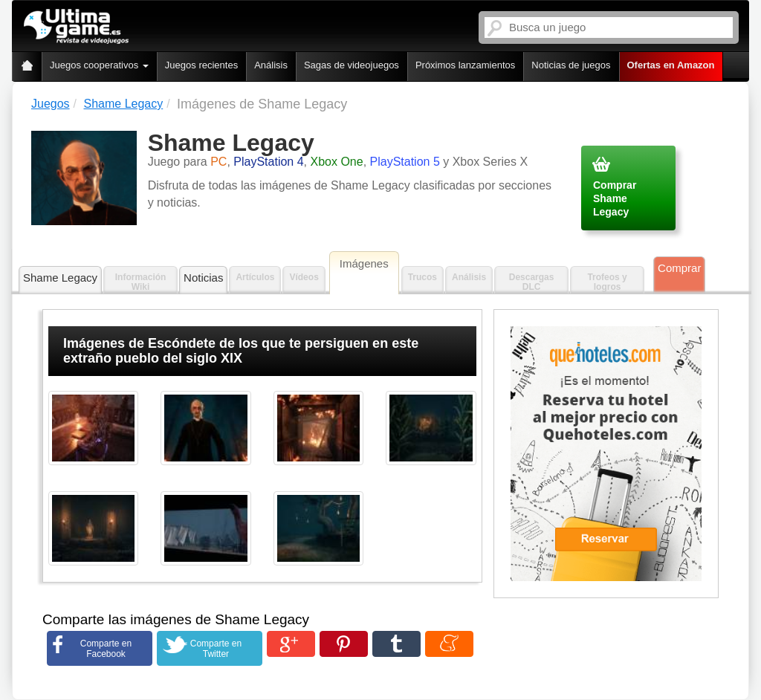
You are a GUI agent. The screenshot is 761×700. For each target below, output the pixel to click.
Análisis (271, 65)
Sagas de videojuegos (352, 65)
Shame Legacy (60, 278)
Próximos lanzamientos (465, 65)
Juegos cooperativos (99, 65)
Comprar (679, 268)
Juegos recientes (201, 65)
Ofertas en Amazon (671, 65)
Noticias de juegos (571, 65)
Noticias (203, 278)
